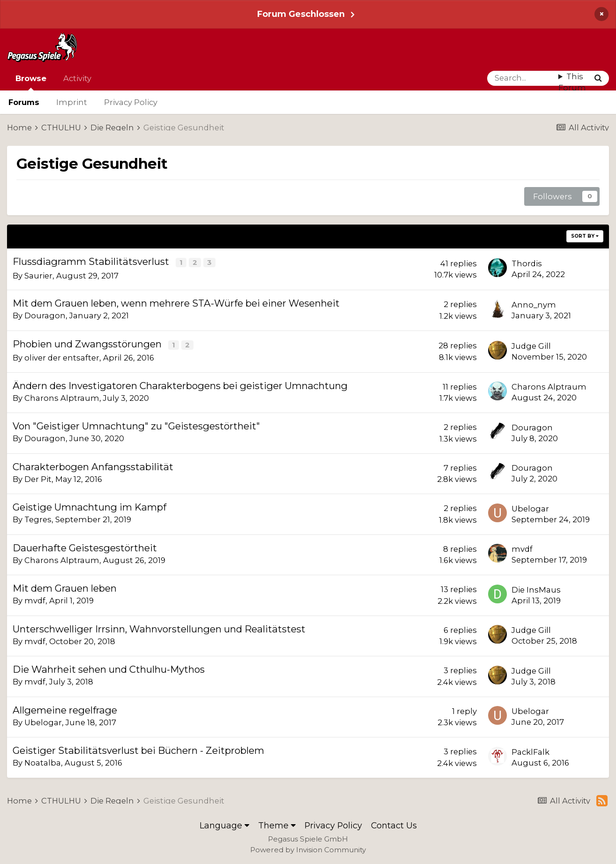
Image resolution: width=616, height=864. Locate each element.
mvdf (522, 548)
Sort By (585, 236)
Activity (77, 78)
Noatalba (43, 762)
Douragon (45, 315)
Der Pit (38, 478)
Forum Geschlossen (301, 14)
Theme (277, 824)
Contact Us (394, 824)
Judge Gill (531, 345)
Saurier (38, 275)
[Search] (523, 78)
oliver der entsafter (62, 357)
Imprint (72, 102)
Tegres (38, 518)
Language (224, 824)
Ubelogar (530, 508)
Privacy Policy (131, 102)
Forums (24, 102)
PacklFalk (531, 751)
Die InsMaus (536, 589)
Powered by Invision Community (308, 849)
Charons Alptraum (62, 397)
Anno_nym (534, 304)
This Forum (572, 82)
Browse (31, 82)
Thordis (527, 263)
